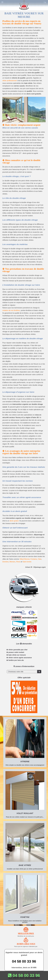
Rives (18, 562)
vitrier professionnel (9, 81)
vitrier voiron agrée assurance (19, 658)
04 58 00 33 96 (24, 961)
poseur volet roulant (15, 652)
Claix (40, 559)
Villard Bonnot (25, 559)
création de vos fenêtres (11, 310)
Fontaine (34, 559)
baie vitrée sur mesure (16, 655)
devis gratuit (14, 521)
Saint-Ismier (27, 562)
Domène (5, 562)
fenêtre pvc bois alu (15, 660)
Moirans (12, 562)
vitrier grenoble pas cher (17, 650)
